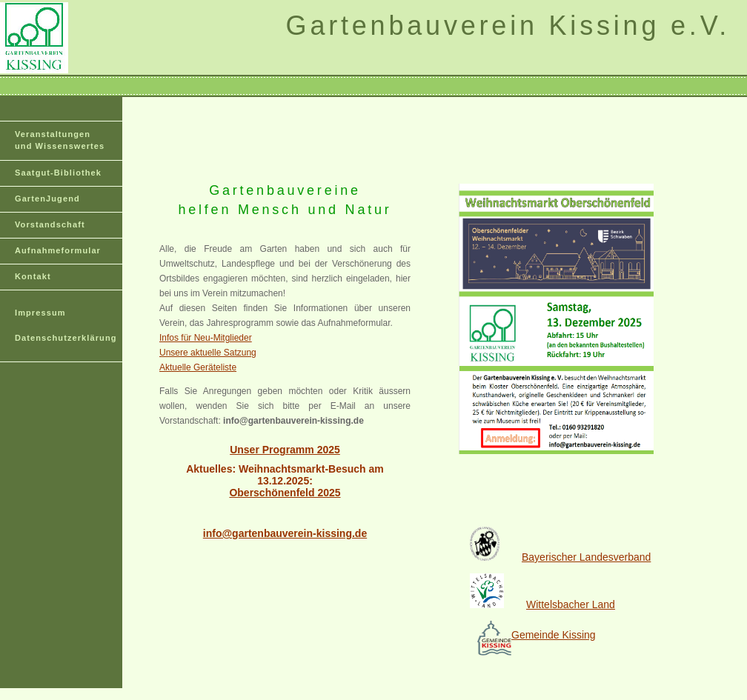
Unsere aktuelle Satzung (208, 353)
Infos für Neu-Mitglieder (206, 338)
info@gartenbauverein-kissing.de (285, 533)
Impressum (40, 313)
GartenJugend (47, 199)
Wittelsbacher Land (571, 604)
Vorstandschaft (50, 224)
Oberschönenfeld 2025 (285, 493)
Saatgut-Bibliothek (58, 173)
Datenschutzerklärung (66, 338)
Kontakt (33, 276)
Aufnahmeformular (58, 250)
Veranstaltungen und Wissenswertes (60, 140)
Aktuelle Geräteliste (198, 367)
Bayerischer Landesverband (560, 557)
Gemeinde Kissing (554, 635)
